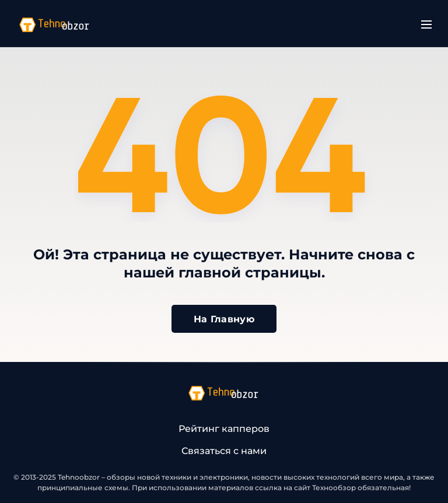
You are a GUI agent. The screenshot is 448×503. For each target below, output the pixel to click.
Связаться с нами (224, 451)
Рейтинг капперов (224, 429)
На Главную (224, 319)
